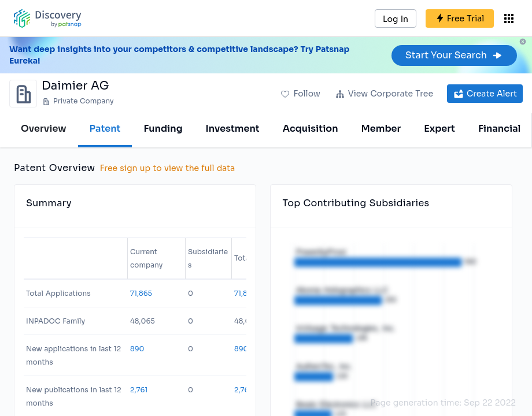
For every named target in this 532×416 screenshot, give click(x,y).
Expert (439, 129)
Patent (105, 129)
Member (381, 129)
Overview (44, 129)
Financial (499, 129)
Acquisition (311, 129)
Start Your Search (454, 55)
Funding (163, 129)
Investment (233, 129)
